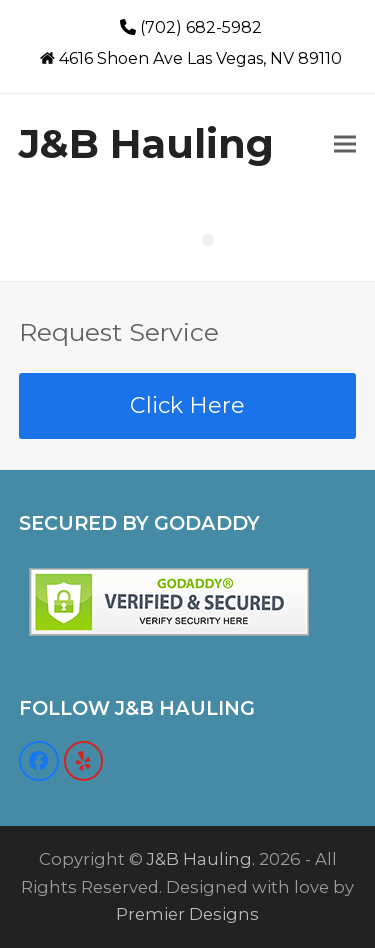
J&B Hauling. (201, 859)
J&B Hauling (146, 143)
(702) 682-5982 (201, 27)
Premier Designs (187, 914)
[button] (345, 143)
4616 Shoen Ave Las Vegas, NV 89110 (200, 58)
